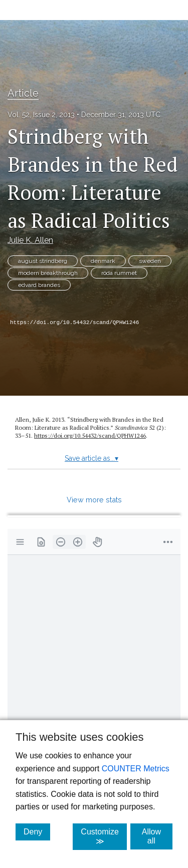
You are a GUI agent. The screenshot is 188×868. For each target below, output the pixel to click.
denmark (103, 261)
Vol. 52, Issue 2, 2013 (41, 115)
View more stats (94, 500)
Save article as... (91, 458)
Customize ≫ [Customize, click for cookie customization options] (104, 836)
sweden (150, 261)
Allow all (157, 836)
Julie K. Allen (30, 240)
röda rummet (119, 273)
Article (23, 93)
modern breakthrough (48, 273)
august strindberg (43, 261)
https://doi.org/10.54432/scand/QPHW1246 (74, 323)
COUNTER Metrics (136, 769)
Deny (37, 831)
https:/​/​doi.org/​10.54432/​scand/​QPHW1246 (90, 436)
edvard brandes (39, 285)
